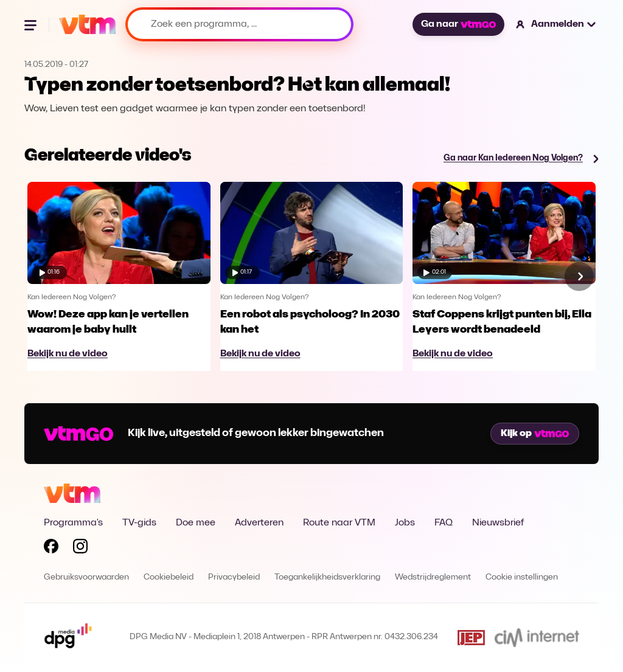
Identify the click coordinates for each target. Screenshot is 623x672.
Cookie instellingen (522, 577)
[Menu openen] (32, 24)
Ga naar (458, 24)
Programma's (73, 523)
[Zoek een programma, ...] (239, 24)
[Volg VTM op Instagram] (80, 549)
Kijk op (535, 434)
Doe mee (196, 523)
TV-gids (139, 523)
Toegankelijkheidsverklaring (327, 577)
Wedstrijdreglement (433, 577)
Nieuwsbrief (498, 523)
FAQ (444, 523)
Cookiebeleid (169, 577)
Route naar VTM (339, 523)
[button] (556, 24)
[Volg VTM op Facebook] (51, 549)
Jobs (405, 523)
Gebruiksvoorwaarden (86, 577)
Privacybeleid (234, 577)
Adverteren (259, 523)
